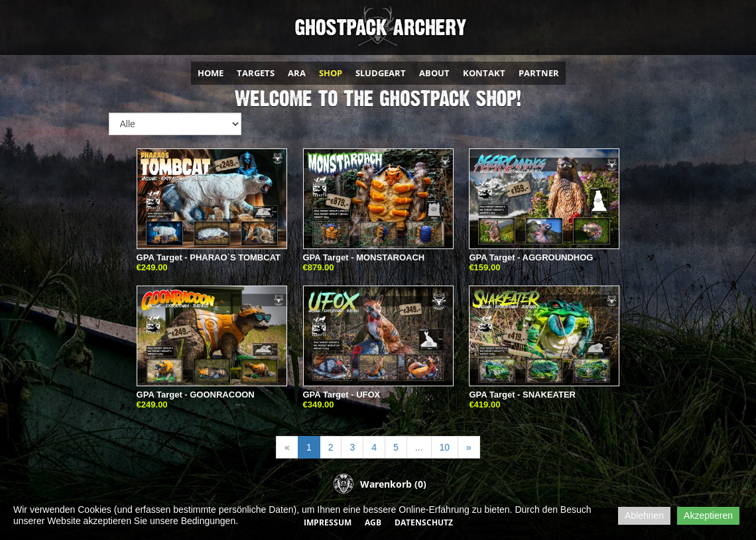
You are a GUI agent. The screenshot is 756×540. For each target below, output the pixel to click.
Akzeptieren (708, 515)
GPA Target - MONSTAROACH (364, 257)
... (419, 447)
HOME (211, 73)
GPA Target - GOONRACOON (196, 395)
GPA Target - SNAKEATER (522, 395)
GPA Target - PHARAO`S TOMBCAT (209, 257)
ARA (297, 73)
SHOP (331, 73)
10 (445, 447)
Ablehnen (644, 515)
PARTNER (539, 73)
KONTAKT (484, 73)
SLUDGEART (381, 73)
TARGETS (256, 73)
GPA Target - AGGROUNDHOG (531, 257)
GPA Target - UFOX (342, 395)
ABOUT (434, 73)
